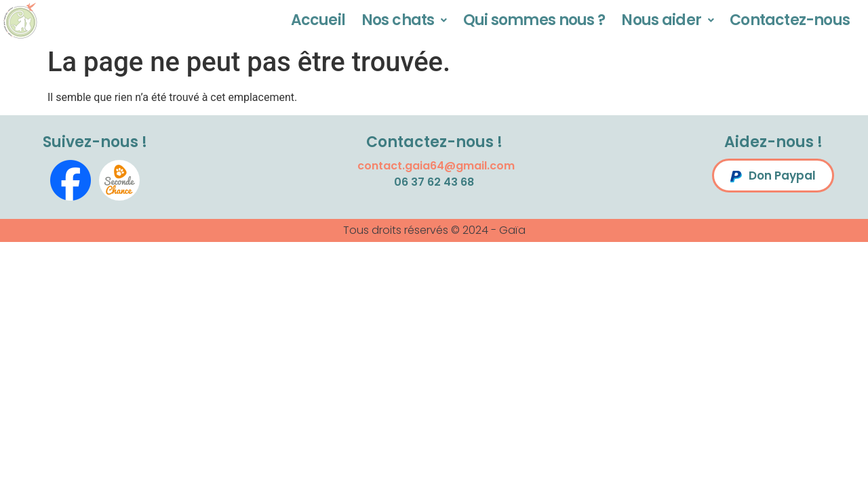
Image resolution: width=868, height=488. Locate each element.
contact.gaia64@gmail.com (436, 166)
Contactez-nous (790, 20)
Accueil (318, 20)
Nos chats (404, 20)
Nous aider (667, 20)
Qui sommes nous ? (534, 20)
